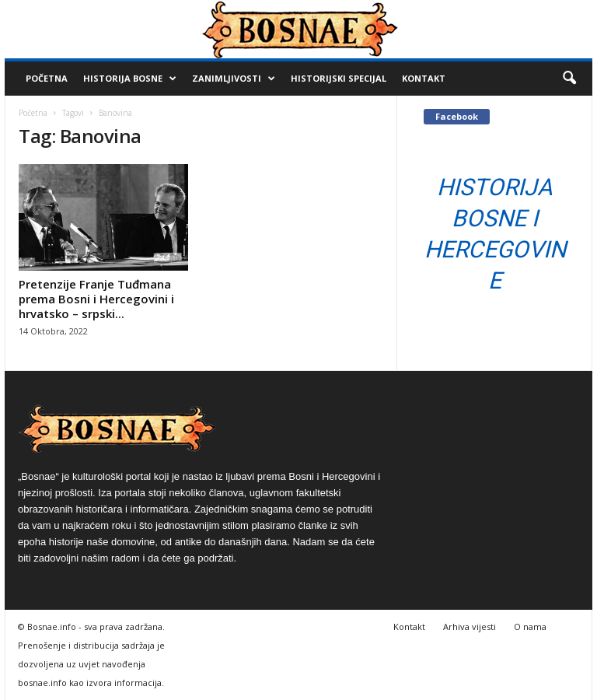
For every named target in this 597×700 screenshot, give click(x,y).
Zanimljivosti (234, 79)
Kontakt (424, 78)
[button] (569, 79)
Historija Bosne (130, 79)
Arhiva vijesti (470, 626)
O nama (530, 626)
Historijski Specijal (339, 78)
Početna (47, 78)
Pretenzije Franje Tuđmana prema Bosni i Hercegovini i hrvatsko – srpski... (96, 299)
